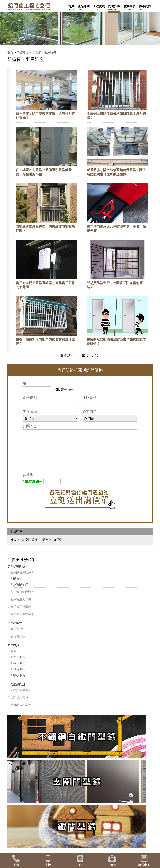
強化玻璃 (19, 664)
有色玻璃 (19, 670)
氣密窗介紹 (18, 635)
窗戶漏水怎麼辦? (22, 599)
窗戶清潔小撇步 (21, 613)
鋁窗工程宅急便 (29, 7)
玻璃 (13, 658)
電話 (16, 861)
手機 (48, 861)
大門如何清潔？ (21, 697)
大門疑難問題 (16, 691)
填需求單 (144, 861)
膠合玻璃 (19, 676)
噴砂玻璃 (19, 682)
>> (78, 356)
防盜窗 (36, 52)
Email (112, 861)
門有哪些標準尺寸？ (24, 712)
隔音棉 (18, 585)
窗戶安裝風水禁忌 (22, 621)
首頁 (10, 52)
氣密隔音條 (21, 591)
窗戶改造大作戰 (21, 606)
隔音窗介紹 (18, 643)
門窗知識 (23, 52)
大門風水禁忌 (19, 704)
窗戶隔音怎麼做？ (22, 579)
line (80, 861)
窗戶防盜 (50, 52)
